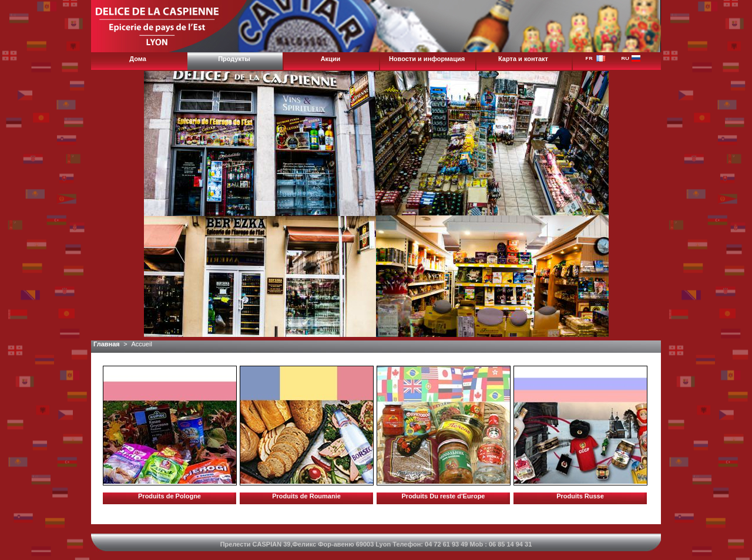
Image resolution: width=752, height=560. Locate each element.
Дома (138, 59)
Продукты (234, 59)
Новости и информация (427, 59)
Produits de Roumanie (306, 496)
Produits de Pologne (169, 496)
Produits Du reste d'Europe (444, 496)
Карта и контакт (523, 59)
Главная (107, 344)
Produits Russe (580, 496)
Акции (331, 59)
